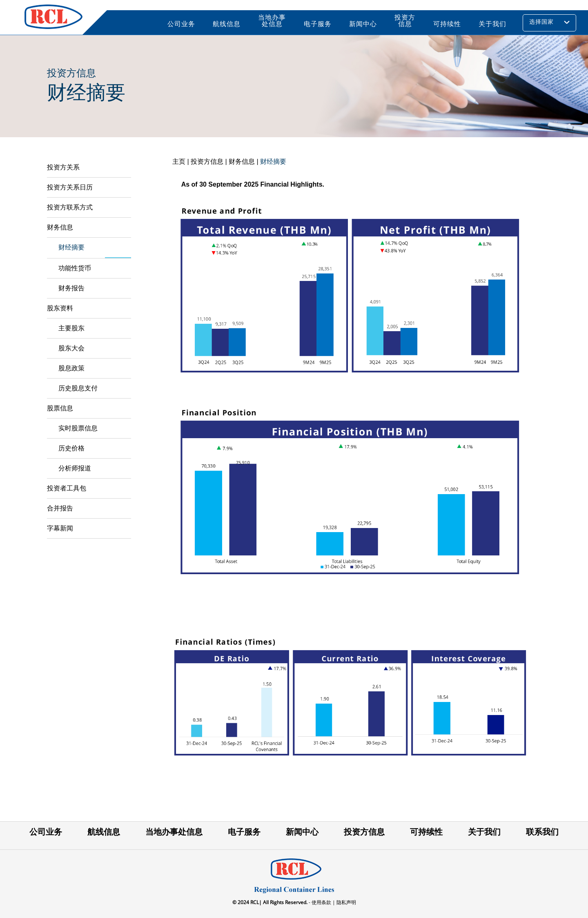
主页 (179, 162)
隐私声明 (346, 902)
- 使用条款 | (321, 902)
